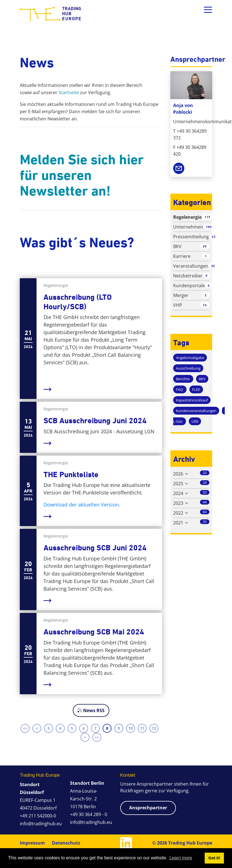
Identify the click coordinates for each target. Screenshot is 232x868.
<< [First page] (25, 728)
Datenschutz (66, 843)
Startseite (69, 92)
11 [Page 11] (142, 728)
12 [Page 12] (154, 728)
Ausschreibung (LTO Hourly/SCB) (78, 302)
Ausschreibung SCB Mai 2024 (94, 632)
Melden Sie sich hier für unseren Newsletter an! (82, 175)
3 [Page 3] (49, 728)
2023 (178, 503)
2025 (178, 484)
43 (214, 236)
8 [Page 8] (107, 728)
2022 (178, 513)
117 (207, 217)
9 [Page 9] (119, 728)
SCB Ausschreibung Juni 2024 (95, 421)
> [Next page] (85, 737)
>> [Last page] (97, 737)
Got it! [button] (214, 858)
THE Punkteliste (71, 475)
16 (205, 305)
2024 (178, 493)
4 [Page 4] (60, 728)
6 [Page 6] (84, 728)
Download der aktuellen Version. (82, 505)
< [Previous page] (37, 728)
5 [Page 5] (72, 728)
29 (205, 246)
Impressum (32, 843)
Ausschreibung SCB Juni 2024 (95, 548)
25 (213, 266)
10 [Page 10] (130, 728)
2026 (178, 474)
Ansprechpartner (148, 808)
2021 (178, 523)
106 (209, 227)
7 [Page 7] (95, 728)
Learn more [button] (181, 858)
